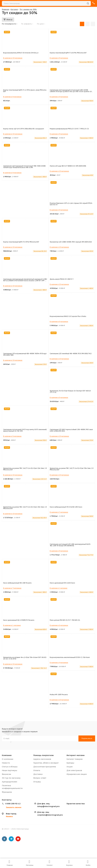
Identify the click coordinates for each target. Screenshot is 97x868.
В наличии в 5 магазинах (59, 512)
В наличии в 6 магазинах (59, 625)
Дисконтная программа (45, 767)
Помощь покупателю (44, 755)
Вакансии (6, 774)
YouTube (18, 839)
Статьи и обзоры (10, 767)
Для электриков (74, 770)
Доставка (38, 774)
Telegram (11, 839)
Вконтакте (4, 839)
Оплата (37, 770)
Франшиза (7, 792)
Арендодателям (9, 782)
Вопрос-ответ (40, 778)
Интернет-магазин (76, 755)
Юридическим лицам (77, 774)
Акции (70, 767)
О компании (8, 759)
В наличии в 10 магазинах (13, 58)
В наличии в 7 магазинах (12, 588)
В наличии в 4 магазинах (59, 663)
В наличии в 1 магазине (59, 588)
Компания (7, 755)
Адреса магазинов (42, 759)
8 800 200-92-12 (13, 804)
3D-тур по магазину (11, 778)
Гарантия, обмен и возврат (46, 763)
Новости (6, 763)
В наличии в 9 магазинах (59, 58)
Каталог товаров (75, 759)
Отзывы (37, 782)
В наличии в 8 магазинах (59, 322)
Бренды (70, 763)
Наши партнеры (9, 770)
